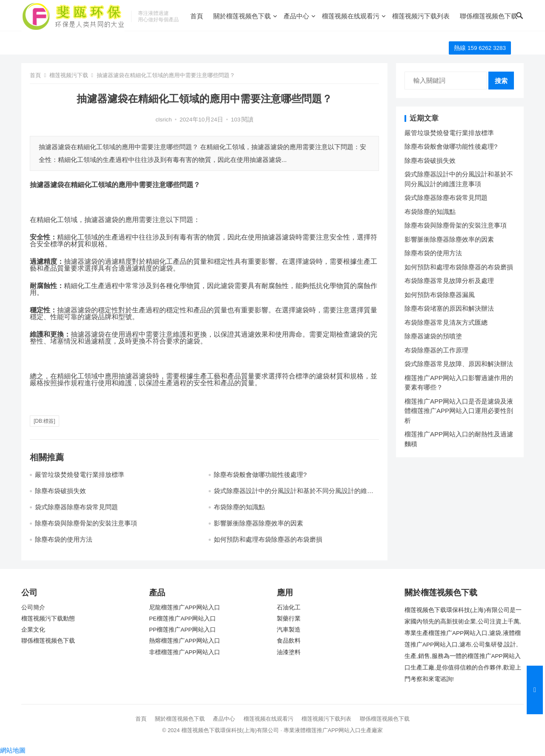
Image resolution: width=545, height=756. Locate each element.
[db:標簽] (44, 421)
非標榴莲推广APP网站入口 (185, 652)
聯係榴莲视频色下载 (489, 16)
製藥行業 (289, 619)
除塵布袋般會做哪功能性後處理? (260, 475)
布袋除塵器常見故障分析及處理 (449, 281)
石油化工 (289, 607)
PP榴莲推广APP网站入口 (182, 630)
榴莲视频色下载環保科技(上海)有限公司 (230, 730)
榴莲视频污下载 (69, 75)
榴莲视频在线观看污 (351, 16)
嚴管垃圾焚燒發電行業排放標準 (80, 475)
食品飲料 (289, 641)
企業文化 (33, 630)
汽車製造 (289, 630)
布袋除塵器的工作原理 (436, 350)
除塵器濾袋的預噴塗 (433, 336)
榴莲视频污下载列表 (421, 16)
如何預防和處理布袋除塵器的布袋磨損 (268, 539)
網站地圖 (13, 750)
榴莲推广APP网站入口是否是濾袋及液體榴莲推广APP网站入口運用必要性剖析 (459, 411)
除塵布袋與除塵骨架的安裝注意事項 (86, 523)
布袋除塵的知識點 (239, 507)
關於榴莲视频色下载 (242, 16)
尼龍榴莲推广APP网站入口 (185, 607)
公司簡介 (33, 607)
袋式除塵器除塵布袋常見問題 (76, 507)
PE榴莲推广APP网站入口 (182, 619)
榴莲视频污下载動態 (48, 619)
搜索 (501, 81)
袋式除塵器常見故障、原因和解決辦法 (459, 364)
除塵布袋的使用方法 (64, 539)
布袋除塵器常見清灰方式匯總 (446, 322)
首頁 (197, 16)
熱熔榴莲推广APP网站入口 (185, 641)
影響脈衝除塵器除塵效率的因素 (258, 523)
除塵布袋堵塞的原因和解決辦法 (449, 308)
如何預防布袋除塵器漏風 (440, 295)
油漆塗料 (289, 652)
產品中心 (296, 16)
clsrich (163, 120)
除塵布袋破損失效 (60, 491)
